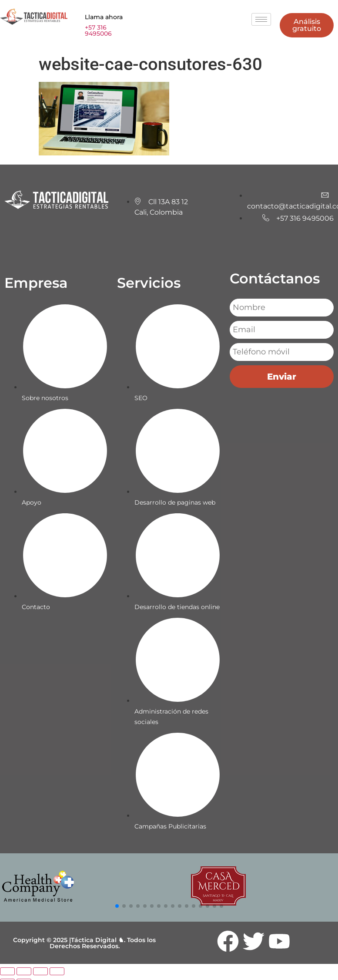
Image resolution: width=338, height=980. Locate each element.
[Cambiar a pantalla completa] (24, 971)
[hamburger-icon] (261, 19)
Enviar (282, 377)
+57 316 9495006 (98, 30)
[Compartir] (40, 971)
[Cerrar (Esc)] (57, 971)
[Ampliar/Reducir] (7, 971)
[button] (117, 906)
